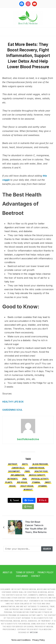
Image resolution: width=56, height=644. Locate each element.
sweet (48, 482)
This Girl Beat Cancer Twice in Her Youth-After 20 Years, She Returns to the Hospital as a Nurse (36, 527)
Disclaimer (22, 576)
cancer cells (18, 468)
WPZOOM (34, 632)
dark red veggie (37, 468)
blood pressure (40, 464)
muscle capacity (37, 475)
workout (28, 490)
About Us (7, 572)
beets (25, 464)
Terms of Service (25, 572)
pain (25, 479)
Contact (36, 576)
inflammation (18, 475)
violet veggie (27, 486)
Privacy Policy (46, 572)
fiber (27, 471)
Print (29, 507)
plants (9, 482)
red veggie (22, 482)
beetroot (13, 464)
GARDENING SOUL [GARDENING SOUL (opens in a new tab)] (12, 410)
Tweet (16, 500)
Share (30, 500)
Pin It (44, 500)
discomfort (14, 471)
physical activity (40, 479)
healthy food (41, 471)
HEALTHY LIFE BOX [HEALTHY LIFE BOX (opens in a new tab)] (13, 402)
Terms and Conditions (21, 640)
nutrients (13, 479)
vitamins (43, 486)
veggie (12, 486)
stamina (36, 482)
